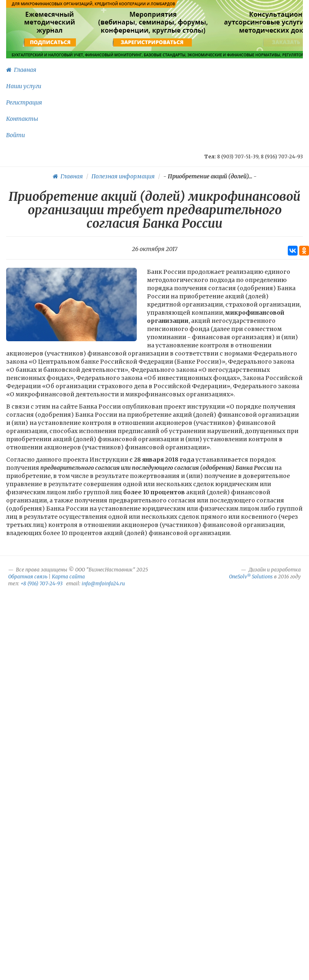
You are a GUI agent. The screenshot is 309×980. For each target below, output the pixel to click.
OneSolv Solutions (251, 577)
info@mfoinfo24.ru (103, 583)
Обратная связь (28, 577)
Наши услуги (24, 86)
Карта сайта (68, 577)
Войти (16, 135)
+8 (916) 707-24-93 (41, 583)
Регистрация (24, 102)
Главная (21, 70)
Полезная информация (123, 176)
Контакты (22, 119)
